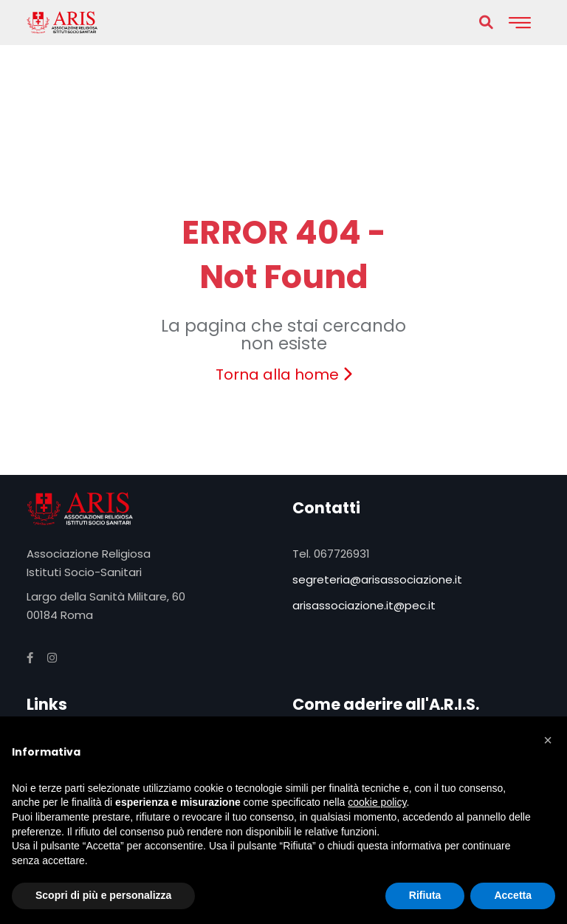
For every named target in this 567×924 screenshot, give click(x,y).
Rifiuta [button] (425, 895)
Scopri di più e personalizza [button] (103, 895)
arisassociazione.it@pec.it (364, 605)
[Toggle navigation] (520, 23)
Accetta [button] (513, 895)
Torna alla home (284, 374)
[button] (548, 740)
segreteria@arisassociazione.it (377, 579)
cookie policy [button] (377, 802)
